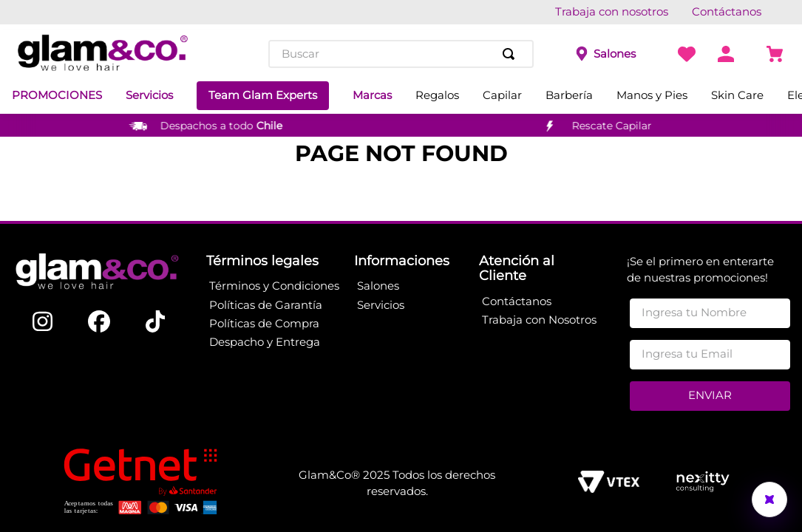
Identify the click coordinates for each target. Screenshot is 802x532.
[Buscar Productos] (512, 54)
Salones (615, 54)
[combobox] (401, 54)
